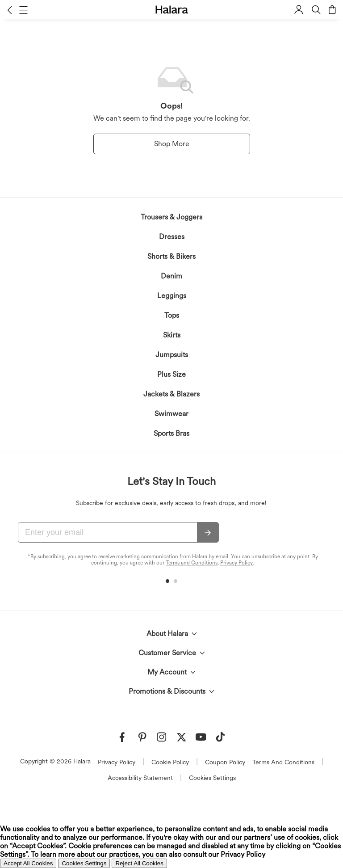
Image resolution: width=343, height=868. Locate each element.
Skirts (172, 335)
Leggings (172, 296)
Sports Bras (171, 433)
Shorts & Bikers (171, 256)
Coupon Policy (225, 762)
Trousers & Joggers (171, 217)
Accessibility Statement (140, 778)
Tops (172, 315)
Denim (171, 276)
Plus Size (171, 374)
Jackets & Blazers (171, 394)
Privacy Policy (236, 563)
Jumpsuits (172, 355)
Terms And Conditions (283, 762)
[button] (10, 10)
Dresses (172, 237)
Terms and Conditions (192, 563)
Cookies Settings (212, 778)
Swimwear (171, 414)
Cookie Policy (170, 762)
